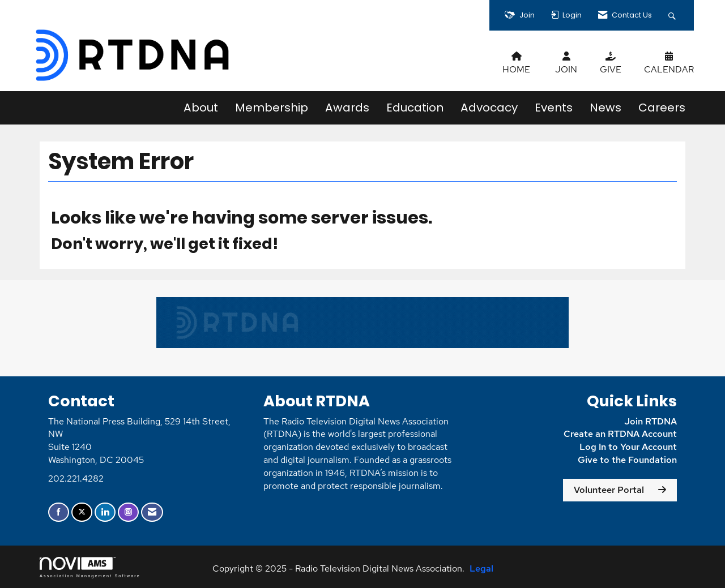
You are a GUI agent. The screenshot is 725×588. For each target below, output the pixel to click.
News (605, 108)
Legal (481, 568)
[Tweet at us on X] (82, 512)
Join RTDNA (651, 421)
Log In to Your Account (628, 447)
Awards (347, 108)
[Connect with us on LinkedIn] (105, 512)
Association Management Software (90, 567)
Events (554, 108)
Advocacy (489, 108)
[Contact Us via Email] (152, 512)
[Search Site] (673, 15)
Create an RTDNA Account (620, 434)
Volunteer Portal (609, 490)
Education (415, 108)
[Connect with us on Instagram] (128, 512)
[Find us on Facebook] (59, 512)
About (201, 108)
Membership (272, 108)
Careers (662, 108)
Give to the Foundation (626, 460)
